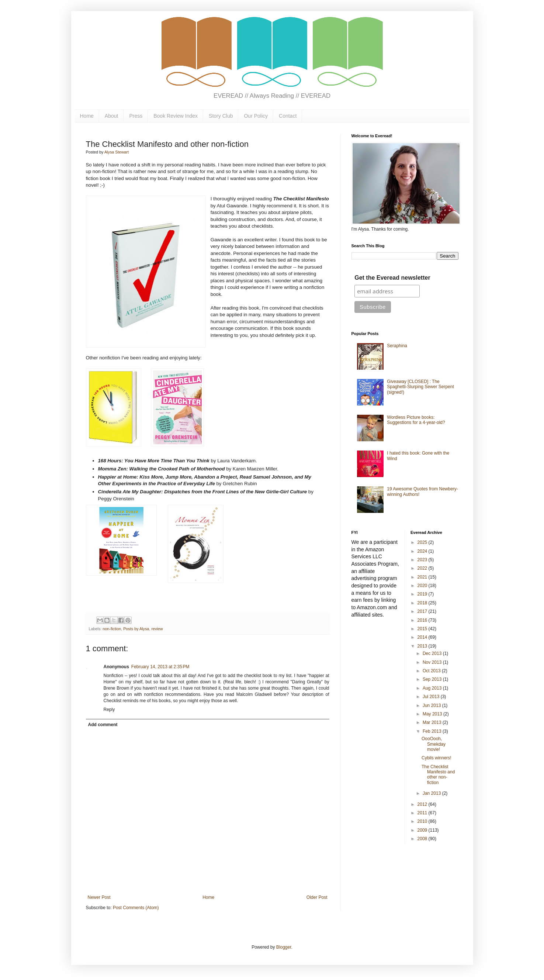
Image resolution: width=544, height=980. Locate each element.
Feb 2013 (433, 731)
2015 (423, 629)
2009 (423, 830)
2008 (423, 839)
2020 (423, 586)
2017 (423, 611)
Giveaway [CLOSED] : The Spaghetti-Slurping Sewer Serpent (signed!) (420, 387)
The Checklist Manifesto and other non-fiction (438, 775)
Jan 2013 (432, 793)
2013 (423, 646)
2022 (423, 568)
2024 (423, 551)
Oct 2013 (432, 671)
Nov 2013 (433, 662)
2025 (423, 542)
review (157, 629)
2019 (423, 594)
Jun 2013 (432, 705)
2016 (423, 620)
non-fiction (112, 629)
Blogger (284, 947)
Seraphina (397, 346)
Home (87, 116)
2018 (423, 603)
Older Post (317, 897)
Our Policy (256, 116)
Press (136, 116)
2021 (423, 577)
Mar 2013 (433, 722)
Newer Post (99, 897)
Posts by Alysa (136, 629)
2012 (423, 804)
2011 (423, 813)
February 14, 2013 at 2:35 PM (160, 667)
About (112, 116)
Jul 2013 (432, 697)
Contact (288, 116)
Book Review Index (176, 116)
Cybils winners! (436, 758)
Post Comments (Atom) (136, 908)
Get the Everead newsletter (392, 278)
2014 (423, 637)
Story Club (221, 116)
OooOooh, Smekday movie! (434, 744)
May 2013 (433, 714)
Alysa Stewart (117, 152)
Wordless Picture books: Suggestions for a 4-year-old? (416, 420)
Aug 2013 (433, 688)
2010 (423, 821)
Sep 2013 (433, 679)
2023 (423, 560)
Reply (109, 710)
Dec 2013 (433, 653)
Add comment (103, 725)
